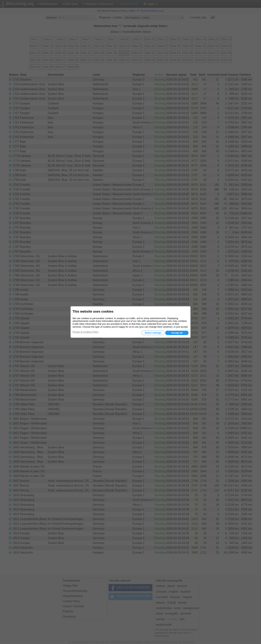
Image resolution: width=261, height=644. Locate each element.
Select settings (153, 333)
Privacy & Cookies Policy (86, 332)
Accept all (177, 333)
